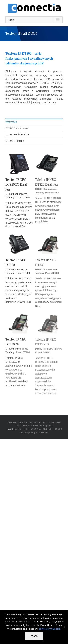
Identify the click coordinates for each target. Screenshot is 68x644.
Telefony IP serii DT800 (18, 198)
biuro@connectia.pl (15, 429)
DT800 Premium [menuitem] (15, 141)
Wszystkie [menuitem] (11, 122)
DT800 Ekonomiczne (16, 194)
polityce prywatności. (50, 629)
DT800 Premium (41, 364)
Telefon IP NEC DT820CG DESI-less (17, 185)
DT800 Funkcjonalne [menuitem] (17, 134)
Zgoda (34, 636)
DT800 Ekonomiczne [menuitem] (17, 128)
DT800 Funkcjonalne (16, 359)
